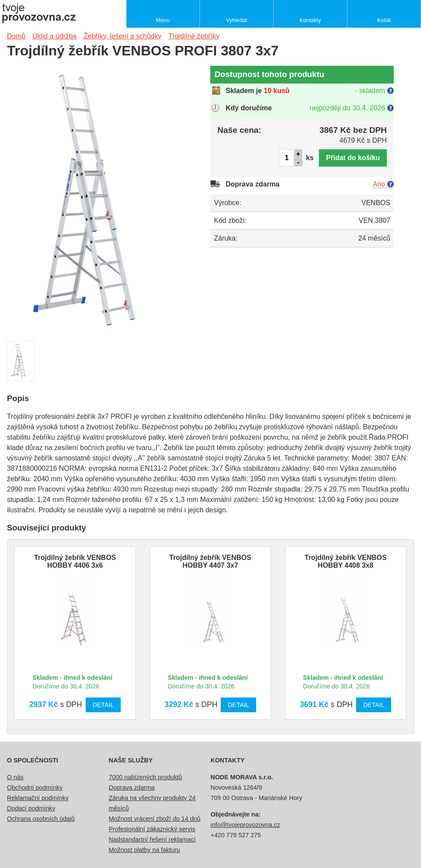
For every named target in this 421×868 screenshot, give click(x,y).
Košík (384, 20)
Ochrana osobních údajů (41, 819)
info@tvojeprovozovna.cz (246, 825)
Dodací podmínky (31, 808)
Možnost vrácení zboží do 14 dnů (154, 819)
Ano (379, 184)
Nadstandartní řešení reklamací (152, 839)
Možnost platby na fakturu (144, 850)
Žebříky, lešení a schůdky (122, 36)
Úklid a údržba (55, 36)
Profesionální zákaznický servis (152, 829)
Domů (16, 36)
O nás (15, 777)
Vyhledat (236, 20)
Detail (103, 705)
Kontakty (310, 20)
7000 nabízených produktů (145, 777)
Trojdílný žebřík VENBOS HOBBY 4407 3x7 (210, 561)
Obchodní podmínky (35, 788)
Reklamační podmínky (38, 798)
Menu (163, 20)
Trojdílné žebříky (194, 36)
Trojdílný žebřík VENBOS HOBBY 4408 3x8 (345, 561)
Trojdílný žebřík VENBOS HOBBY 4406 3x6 (75, 561)
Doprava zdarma (132, 788)
